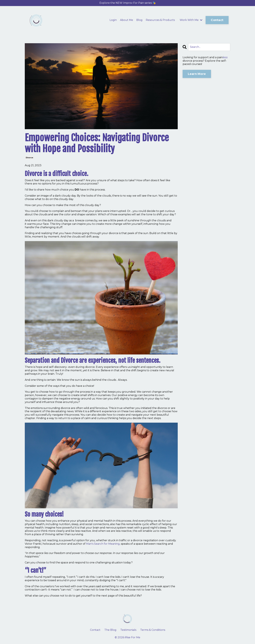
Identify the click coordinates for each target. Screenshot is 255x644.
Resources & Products (160, 20)
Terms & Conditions (153, 630)
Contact (95, 630)
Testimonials (128, 630)
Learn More (197, 74)
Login (113, 20)
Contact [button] (217, 20)
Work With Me (191, 20)
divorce (29, 158)
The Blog (110, 630)
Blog (139, 20)
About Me (127, 20)
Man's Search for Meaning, (103, 544)
